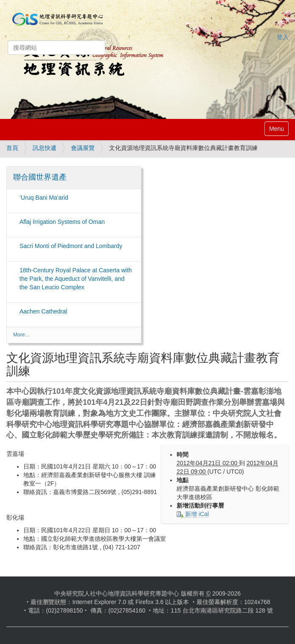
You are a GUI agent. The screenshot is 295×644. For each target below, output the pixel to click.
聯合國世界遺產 (40, 177)
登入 (283, 37)
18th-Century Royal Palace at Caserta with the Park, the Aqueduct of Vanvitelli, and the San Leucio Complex (76, 279)
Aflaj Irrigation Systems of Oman (62, 222)
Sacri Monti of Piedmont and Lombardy (71, 246)
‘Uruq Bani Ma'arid (44, 198)
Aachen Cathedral (43, 311)
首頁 (12, 148)
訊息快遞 (45, 148)
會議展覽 (83, 148)
